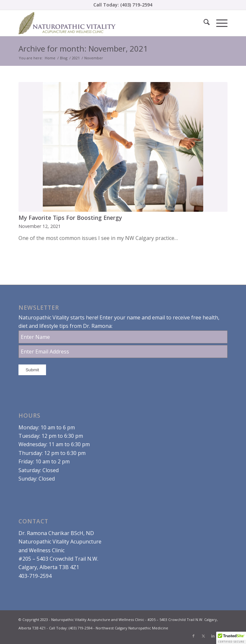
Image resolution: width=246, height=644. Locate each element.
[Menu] (219, 23)
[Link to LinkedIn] (213, 636)
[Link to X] (203, 636)
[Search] (203, 23)
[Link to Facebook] (193, 636)
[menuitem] (203, 23)
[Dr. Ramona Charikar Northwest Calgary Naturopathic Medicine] (102, 23)
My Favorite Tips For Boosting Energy (70, 218)
